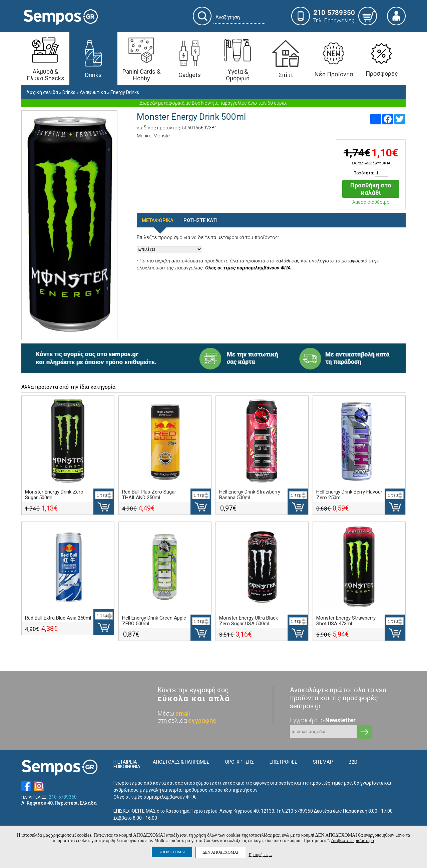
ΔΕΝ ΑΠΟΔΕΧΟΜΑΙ (220, 852)
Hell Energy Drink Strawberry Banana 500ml (250, 495)
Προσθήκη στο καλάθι (371, 189)
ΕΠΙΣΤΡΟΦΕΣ (283, 762)
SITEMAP (323, 762)
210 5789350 (63, 797)
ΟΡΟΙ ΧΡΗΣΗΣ (239, 762)
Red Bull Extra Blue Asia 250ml (58, 618)
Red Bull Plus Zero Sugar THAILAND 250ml (149, 495)
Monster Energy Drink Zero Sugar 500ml (54, 495)
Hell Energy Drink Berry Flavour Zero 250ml (349, 495)
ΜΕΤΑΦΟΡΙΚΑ (158, 220)
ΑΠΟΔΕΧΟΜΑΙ (172, 852)
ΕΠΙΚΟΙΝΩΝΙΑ (127, 767)
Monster (162, 136)
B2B (353, 762)
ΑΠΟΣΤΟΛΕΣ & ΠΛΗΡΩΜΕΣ (181, 762)
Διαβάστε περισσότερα (353, 840)
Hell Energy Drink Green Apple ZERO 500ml (154, 621)
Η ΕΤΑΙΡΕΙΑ (125, 762)
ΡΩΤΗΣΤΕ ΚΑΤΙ (200, 220)
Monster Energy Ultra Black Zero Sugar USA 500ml (249, 621)
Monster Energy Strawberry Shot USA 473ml (346, 621)
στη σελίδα (187, 720)
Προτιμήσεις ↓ (260, 854)
